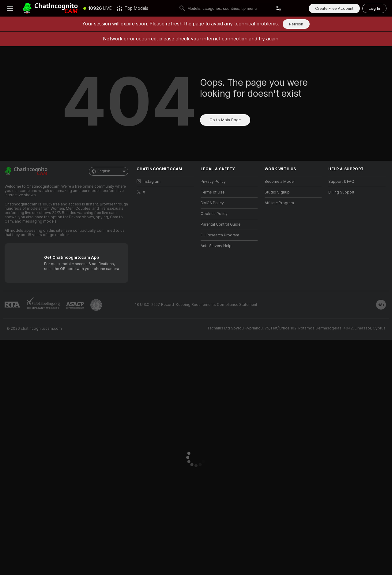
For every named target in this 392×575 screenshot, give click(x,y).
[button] (279, 8)
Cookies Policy (214, 214)
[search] (230, 8)
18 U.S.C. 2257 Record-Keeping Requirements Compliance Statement (196, 305)
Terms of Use (213, 192)
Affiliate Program (279, 203)
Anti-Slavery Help (216, 246)
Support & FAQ (341, 182)
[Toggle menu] (10, 8)
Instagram (149, 181)
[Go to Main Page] (50, 8)
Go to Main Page (225, 120)
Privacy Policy (213, 182)
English (109, 171)
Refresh (296, 24)
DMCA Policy (212, 203)
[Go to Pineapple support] (96, 305)
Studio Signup (277, 192)
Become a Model (280, 182)
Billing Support (341, 192)
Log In (374, 8)
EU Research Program (220, 235)
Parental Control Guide (221, 224)
